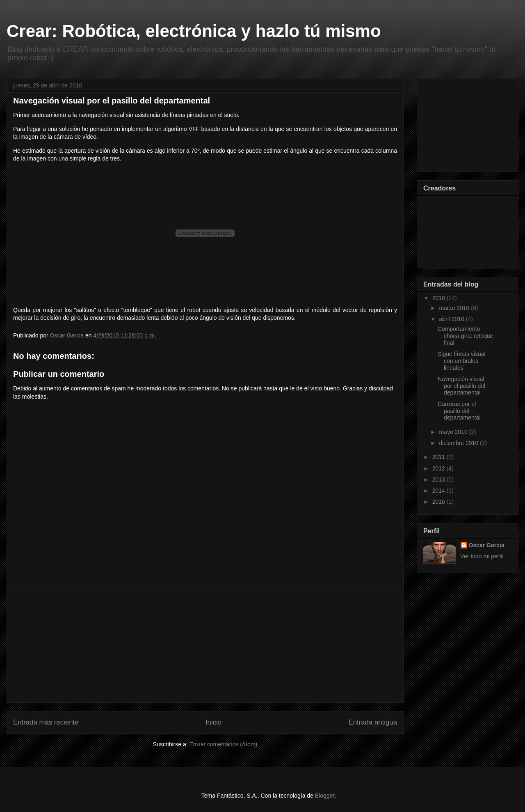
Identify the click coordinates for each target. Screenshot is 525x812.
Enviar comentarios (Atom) (223, 744)
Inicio (213, 722)
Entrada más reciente (46, 722)
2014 (439, 491)
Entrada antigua (373, 722)
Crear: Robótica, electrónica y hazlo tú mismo (194, 31)
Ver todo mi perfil (482, 556)
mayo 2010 (454, 432)
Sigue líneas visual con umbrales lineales (462, 361)
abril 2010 (452, 319)
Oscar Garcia (487, 545)
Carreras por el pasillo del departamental (459, 411)
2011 (439, 457)
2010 (439, 298)
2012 (439, 468)
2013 (439, 479)
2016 (439, 502)
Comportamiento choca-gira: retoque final (466, 336)
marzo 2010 (455, 308)
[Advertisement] (205, 645)
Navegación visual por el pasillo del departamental (461, 386)
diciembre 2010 (459, 443)
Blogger (325, 796)
